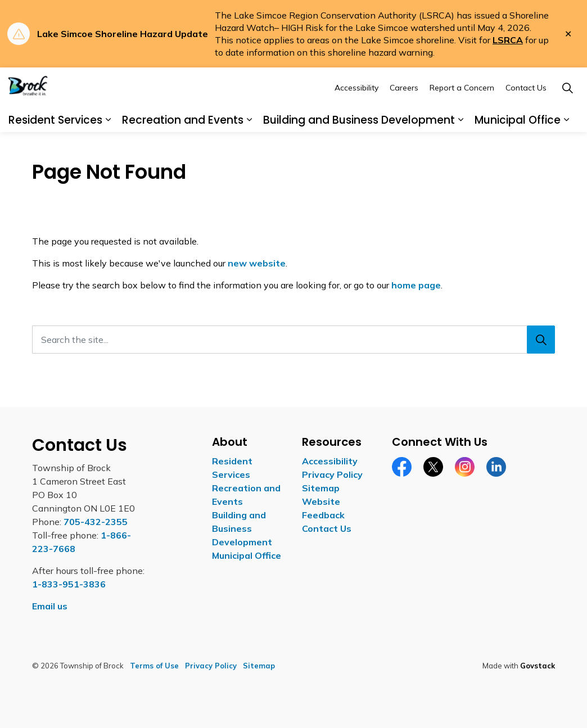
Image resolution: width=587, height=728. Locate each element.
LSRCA (508, 40)
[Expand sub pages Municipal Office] (566, 148)
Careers (404, 116)
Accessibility (356, 116)
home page (416, 285)
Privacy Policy (332, 474)
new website (257, 263)
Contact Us (526, 116)
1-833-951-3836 (69, 584)
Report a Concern (462, 116)
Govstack (538, 666)
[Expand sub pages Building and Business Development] (460, 148)
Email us (50, 606)
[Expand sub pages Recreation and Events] (249, 148)
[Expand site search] (567, 116)
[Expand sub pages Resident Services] (108, 148)
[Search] (541, 340)
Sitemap (321, 488)
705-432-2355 (96, 522)
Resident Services (55, 148)
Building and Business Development (359, 148)
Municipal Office (518, 148)
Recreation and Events (183, 148)
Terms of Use (154, 666)
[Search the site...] (293, 340)
